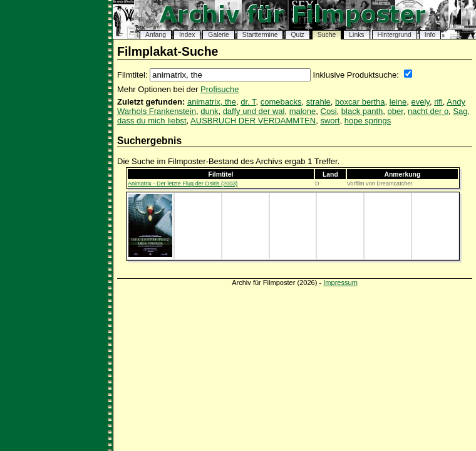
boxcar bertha (360, 102)
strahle (318, 102)
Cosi (329, 111)
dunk (209, 111)
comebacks (281, 102)
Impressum (340, 283)
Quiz (297, 35)
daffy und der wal (254, 111)
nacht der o (428, 111)
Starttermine (260, 35)
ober (396, 111)
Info (430, 35)
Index (187, 35)
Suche (327, 35)
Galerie (219, 35)
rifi (438, 102)
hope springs (368, 121)
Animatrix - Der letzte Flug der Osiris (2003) (183, 184)
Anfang (156, 35)
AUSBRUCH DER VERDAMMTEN (253, 121)
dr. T (248, 102)
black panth (362, 111)
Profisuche (220, 89)
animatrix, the (212, 102)
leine (398, 102)
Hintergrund (395, 35)
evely (421, 102)
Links (356, 35)
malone (303, 111)
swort (330, 121)
